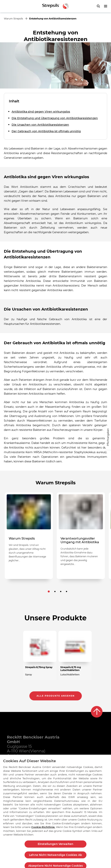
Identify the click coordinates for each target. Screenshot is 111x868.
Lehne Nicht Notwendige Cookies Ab (55, 858)
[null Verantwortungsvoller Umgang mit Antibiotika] (81, 536)
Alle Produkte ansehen (56, 696)
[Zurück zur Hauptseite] (56, 6)
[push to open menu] (106, 6)
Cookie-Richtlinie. (43, 830)
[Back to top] (97, 712)
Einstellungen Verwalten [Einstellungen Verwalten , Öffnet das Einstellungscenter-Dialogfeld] (55, 847)
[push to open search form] (98, 6)
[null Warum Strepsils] (29, 536)
